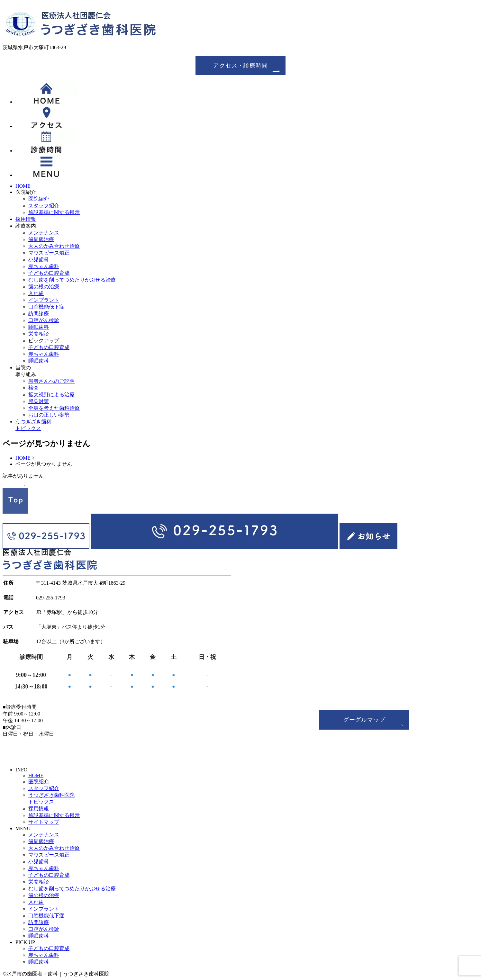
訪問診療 (39, 314)
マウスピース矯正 (49, 253)
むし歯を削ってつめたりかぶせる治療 (72, 280)
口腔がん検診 (44, 320)
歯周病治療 (41, 239)
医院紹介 (26, 192)
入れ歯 (36, 293)
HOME (23, 186)
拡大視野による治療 (51, 395)
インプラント (44, 300)
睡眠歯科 (39, 327)
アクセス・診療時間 (240, 66)
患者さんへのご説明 (51, 381)
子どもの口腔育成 (49, 273)
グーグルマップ (364, 720)
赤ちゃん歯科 (44, 266)
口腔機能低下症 (46, 307)
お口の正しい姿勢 (49, 415)
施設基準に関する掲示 (54, 212)
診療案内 (26, 226)
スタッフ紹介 (44, 206)
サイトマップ (44, 822)
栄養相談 (39, 334)
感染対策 (39, 401)
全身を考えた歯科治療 (54, 408)
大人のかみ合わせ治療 (54, 246)
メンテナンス (44, 233)
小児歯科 (39, 260)
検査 (33, 388)
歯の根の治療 (44, 287)
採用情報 (26, 219)
